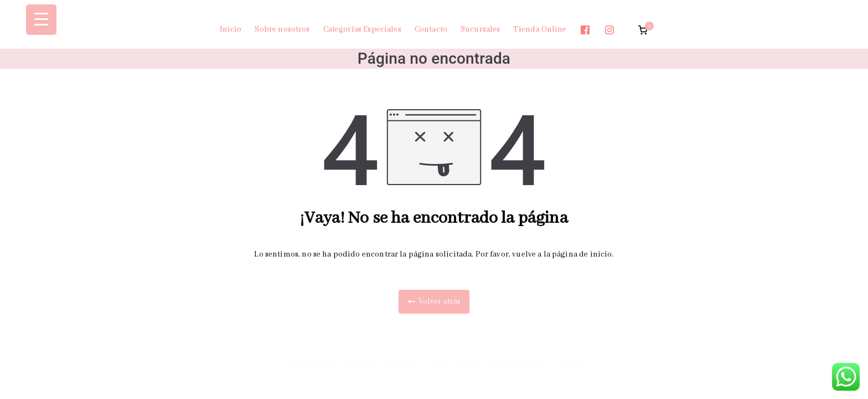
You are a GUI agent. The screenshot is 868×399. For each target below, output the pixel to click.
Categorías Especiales (362, 29)
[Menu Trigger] (41, 20)
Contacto (431, 29)
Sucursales (480, 29)
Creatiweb (567, 367)
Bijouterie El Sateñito (379, 367)
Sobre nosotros (282, 29)
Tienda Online (540, 29)
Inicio (231, 29)
